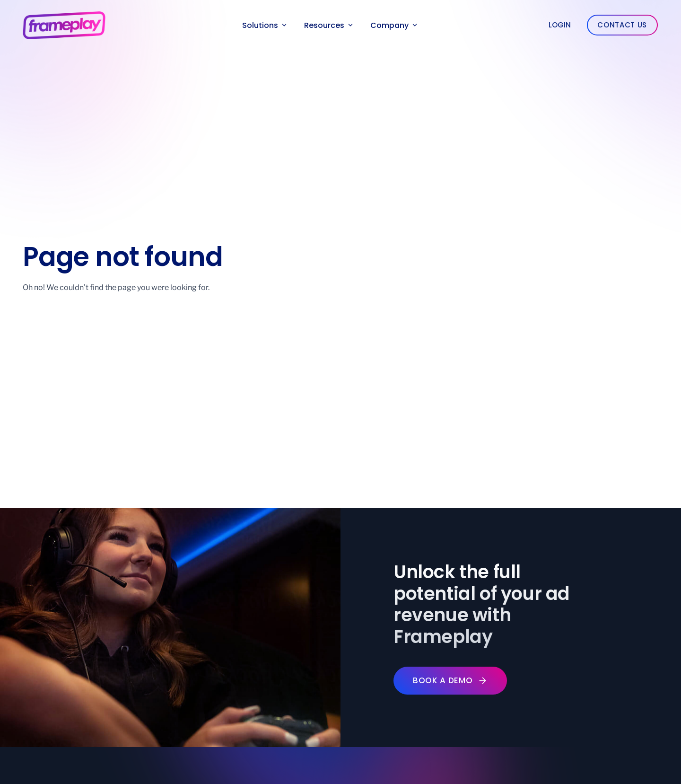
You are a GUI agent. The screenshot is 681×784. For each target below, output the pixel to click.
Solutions (264, 25)
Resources (328, 25)
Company (394, 25)
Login (560, 25)
